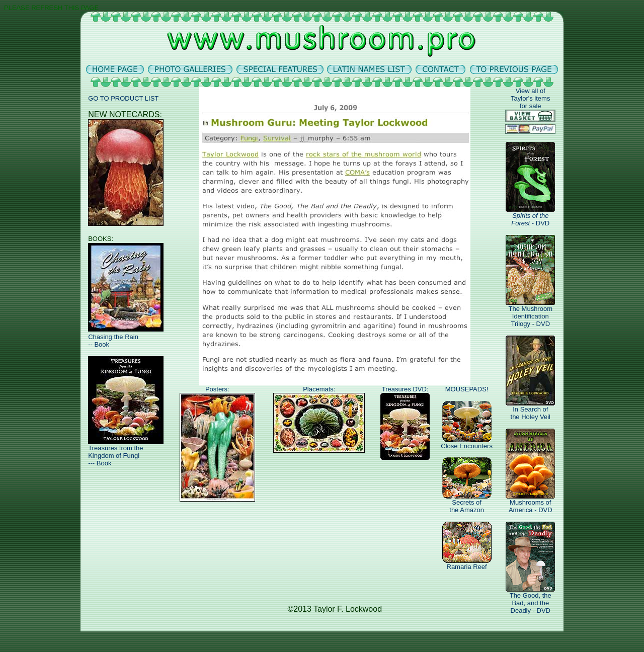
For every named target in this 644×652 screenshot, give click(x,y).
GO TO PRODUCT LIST (123, 98)
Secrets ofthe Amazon (467, 503)
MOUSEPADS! (467, 389)
